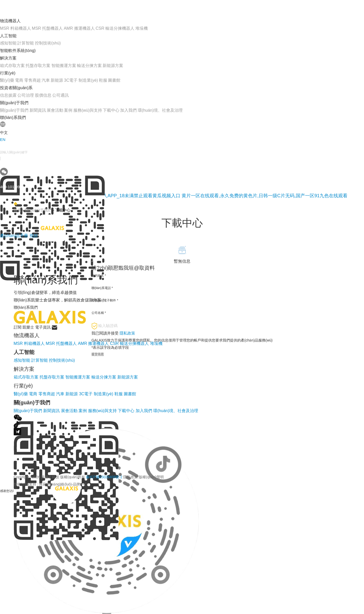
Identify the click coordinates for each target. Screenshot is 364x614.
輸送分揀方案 (89, 66)
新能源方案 (113, 66)
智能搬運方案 (64, 66)
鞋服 (103, 80)
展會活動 (55, 110)
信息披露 (8, 95)
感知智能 (8, 43)
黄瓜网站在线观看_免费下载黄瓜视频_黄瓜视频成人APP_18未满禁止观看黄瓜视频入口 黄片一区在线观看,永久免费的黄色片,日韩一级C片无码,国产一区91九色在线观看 (174, 196)
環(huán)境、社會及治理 (176, 411)
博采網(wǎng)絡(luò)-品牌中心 (63, 484)
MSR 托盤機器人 (47, 28)
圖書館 (114, 80)
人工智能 (8, 36)
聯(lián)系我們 (13, 118)
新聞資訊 (38, 110)
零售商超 (33, 80)
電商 (19, 80)
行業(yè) (8, 73)
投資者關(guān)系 (16, 88)
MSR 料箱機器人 (16, 28)
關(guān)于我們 (14, 103)
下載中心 (111, 110)
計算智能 (26, 43)
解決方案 (8, 58)
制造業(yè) (88, 80)
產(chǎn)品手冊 (15, 236)
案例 (68, 110)
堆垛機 (142, 28)
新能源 (57, 80)
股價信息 (43, 95)
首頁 (18, 210)
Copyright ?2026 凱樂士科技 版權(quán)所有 (89, 477)
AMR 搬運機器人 (79, 28)
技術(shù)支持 (25, 484)
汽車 (46, 80)
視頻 (34, 236)
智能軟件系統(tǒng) (18, 51)
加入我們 (128, 110)
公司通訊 (60, 95)
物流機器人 (10, 21)
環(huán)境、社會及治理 (160, 110)
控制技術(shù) (48, 43)
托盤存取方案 (38, 66)
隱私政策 (130, 477)
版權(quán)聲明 (151, 477)
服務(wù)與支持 (88, 110)
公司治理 (26, 95)
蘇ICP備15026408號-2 (104, 477)
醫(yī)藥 (7, 80)
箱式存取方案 (12, 66)
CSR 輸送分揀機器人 (115, 28)
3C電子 (71, 80)
